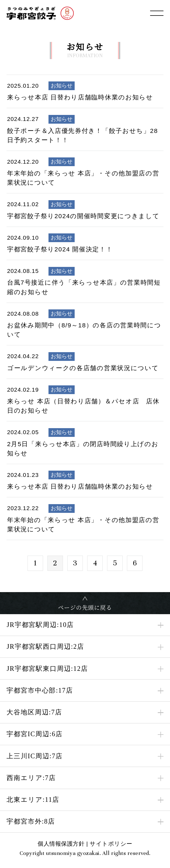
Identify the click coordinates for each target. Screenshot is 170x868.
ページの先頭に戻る (85, 607)
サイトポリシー (111, 844)
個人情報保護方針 (61, 844)
